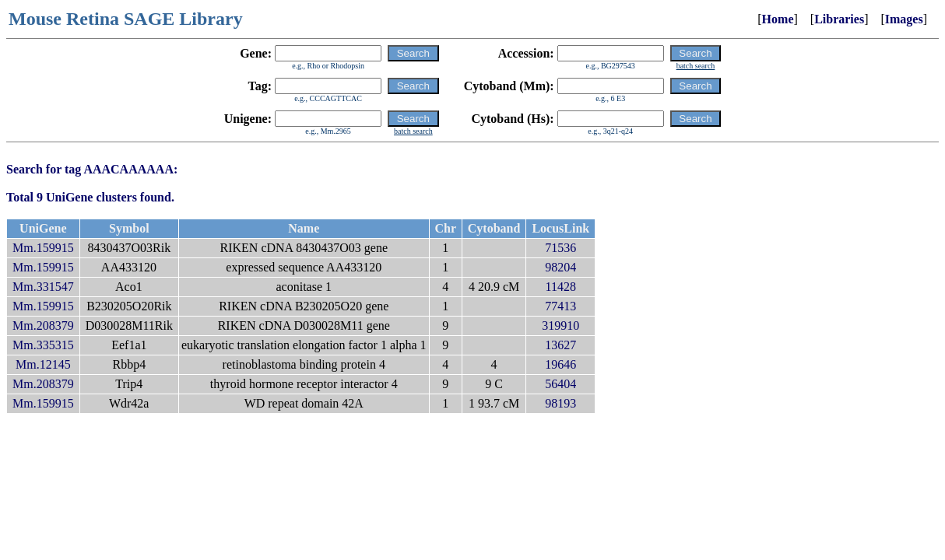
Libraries (839, 19)
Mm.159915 (43, 248)
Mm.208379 (43, 325)
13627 (560, 345)
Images (904, 19)
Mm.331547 (43, 287)
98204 (560, 267)
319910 (560, 325)
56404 (560, 384)
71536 (560, 248)
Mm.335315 (43, 345)
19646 (560, 364)
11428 (561, 287)
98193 (560, 403)
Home (778, 19)
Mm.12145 (43, 364)
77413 (560, 306)
